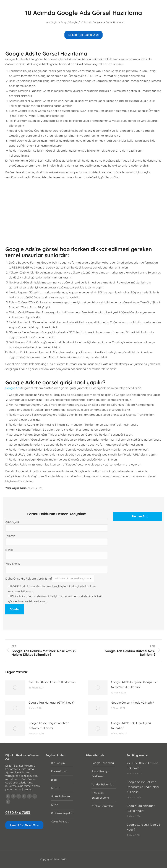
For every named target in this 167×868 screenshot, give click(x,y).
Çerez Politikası (60, 821)
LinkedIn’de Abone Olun (83, 35)
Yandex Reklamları (103, 784)
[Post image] (15, 688)
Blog (54, 780)
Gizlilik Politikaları (61, 796)
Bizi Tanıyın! (58, 763)
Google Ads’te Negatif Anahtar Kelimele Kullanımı (49, 725)
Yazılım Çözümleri (102, 806)
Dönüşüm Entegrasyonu (100, 795)
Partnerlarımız (60, 771)
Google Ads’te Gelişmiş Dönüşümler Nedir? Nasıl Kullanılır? (135, 685)
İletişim (55, 788)
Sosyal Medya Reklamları (100, 774)
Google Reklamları (103, 763)
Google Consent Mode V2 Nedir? (132, 703)
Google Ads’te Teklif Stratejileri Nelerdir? (131, 725)
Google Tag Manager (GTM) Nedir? (52, 703)
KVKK (55, 805)
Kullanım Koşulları (62, 813)
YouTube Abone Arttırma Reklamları (52, 682)
